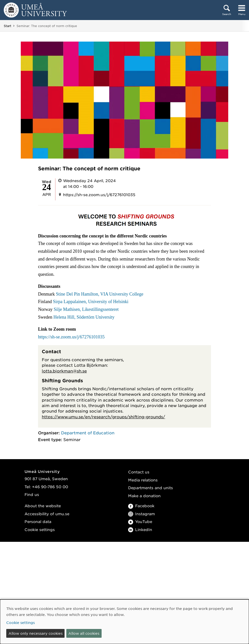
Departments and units (151, 488)
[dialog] (124, 622)
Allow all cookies (84, 633)
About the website (43, 506)
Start (8, 26)
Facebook (141, 506)
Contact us (139, 472)
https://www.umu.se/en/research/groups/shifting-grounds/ (103, 417)
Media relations (143, 480)
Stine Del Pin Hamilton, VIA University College (99, 294)
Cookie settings (40, 529)
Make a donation (144, 496)
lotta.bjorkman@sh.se (64, 371)
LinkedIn (140, 529)
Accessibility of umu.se (47, 514)
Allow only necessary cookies (36, 633)
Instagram (142, 514)
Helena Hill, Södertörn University (84, 317)
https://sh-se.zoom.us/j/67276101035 (71, 337)
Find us (32, 494)
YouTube (140, 521)
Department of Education (88, 433)
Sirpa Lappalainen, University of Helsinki (91, 302)
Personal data (38, 521)
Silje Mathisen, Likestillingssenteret (86, 309)
